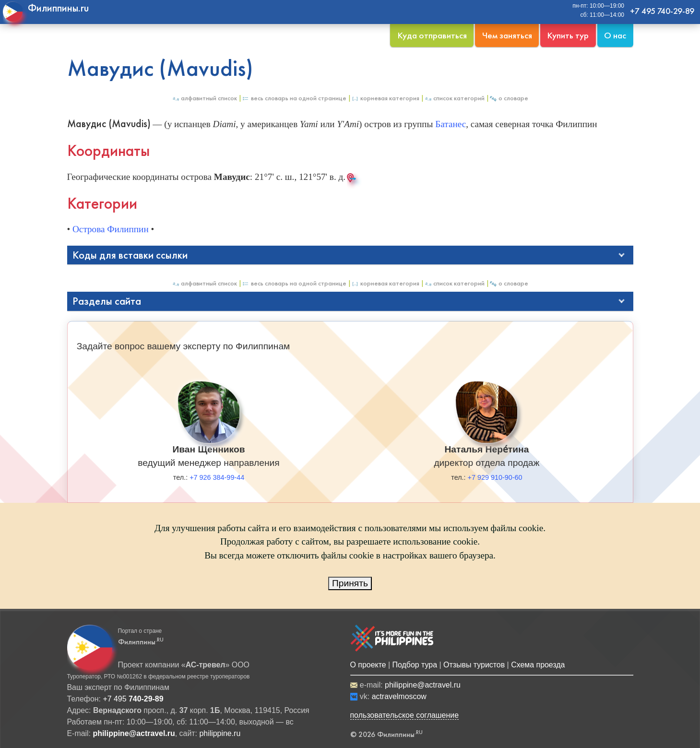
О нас (615, 35)
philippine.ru (220, 733)
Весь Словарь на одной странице (294, 98)
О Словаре (509, 98)
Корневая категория (385, 98)
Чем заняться (507, 35)
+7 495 (133, 699)
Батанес (451, 124)
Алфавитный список (204, 98)
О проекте (368, 665)
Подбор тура (415, 665)
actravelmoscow (399, 696)
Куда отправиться (432, 35)
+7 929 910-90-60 (495, 477)
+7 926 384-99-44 (217, 477)
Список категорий (454, 98)
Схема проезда (538, 665)
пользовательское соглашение (405, 715)
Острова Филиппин (111, 229)
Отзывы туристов (474, 665)
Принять (350, 583)
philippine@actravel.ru (423, 685)
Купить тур (568, 35)
